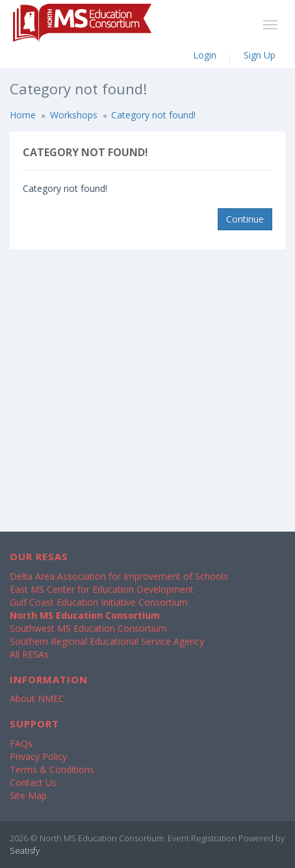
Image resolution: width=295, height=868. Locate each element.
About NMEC (37, 698)
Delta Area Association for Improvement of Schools (119, 576)
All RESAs (29, 654)
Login (205, 55)
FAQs (21, 743)
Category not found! (153, 115)
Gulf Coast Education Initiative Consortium (99, 602)
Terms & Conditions (52, 769)
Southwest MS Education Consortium (88, 628)
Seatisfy (25, 850)
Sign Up (260, 55)
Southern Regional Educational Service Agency (107, 641)
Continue (245, 219)
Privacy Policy (38, 756)
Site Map (28, 795)
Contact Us (33, 782)
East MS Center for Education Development (102, 589)
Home (23, 115)
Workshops (74, 115)
